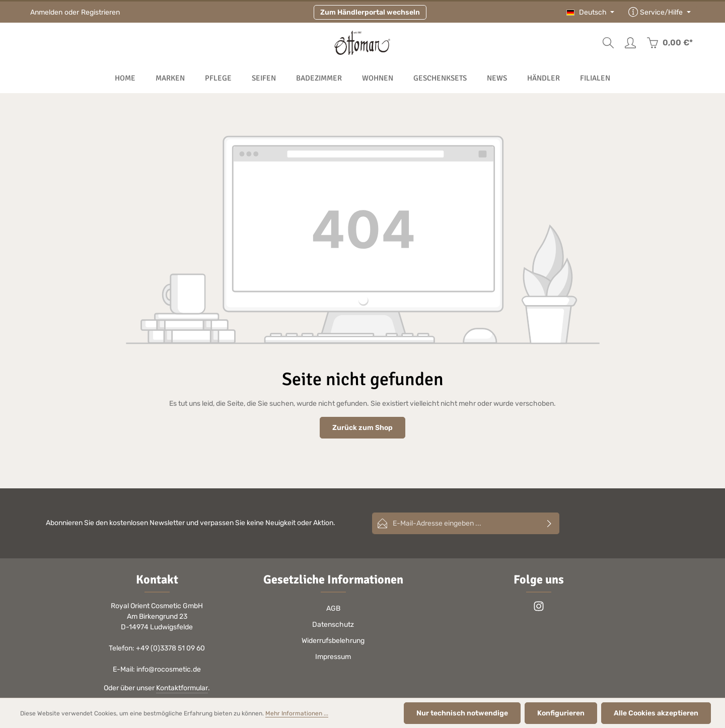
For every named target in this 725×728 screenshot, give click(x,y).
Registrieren (100, 12)
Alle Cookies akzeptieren (656, 713)
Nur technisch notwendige (462, 713)
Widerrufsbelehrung (333, 641)
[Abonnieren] (550, 523)
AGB (333, 608)
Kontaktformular (182, 688)
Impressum (333, 657)
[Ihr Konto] (630, 43)
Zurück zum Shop (362, 428)
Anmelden (46, 12)
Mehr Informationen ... (297, 713)
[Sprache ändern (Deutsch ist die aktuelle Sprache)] (591, 12)
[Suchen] (608, 43)
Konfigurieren (561, 713)
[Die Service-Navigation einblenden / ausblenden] (660, 12)
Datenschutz (333, 625)
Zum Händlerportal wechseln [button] (370, 12)
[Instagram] (539, 609)
